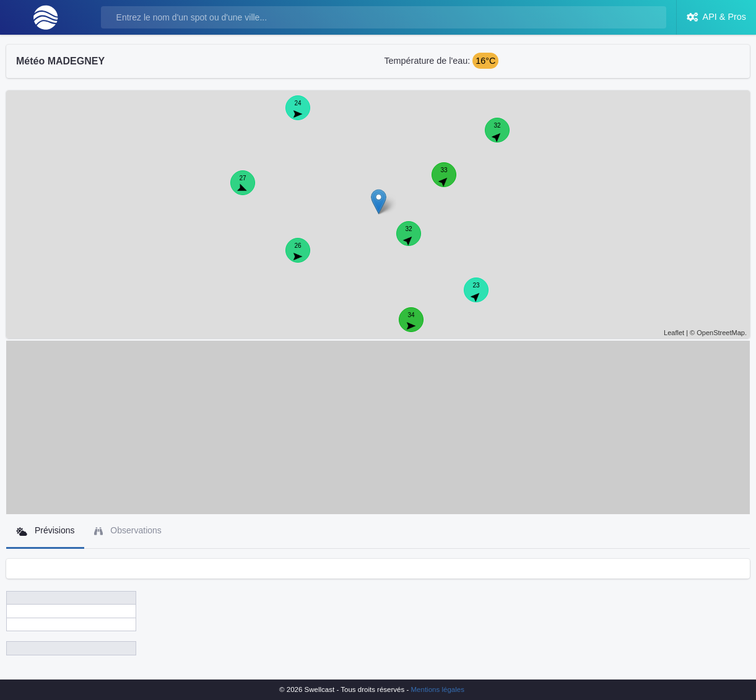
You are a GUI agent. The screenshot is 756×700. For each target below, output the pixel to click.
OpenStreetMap (721, 333)
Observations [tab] (128, 531)
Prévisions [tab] (45, 531)
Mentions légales (438, 689)
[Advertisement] (378, 427)
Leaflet (674, 333)
